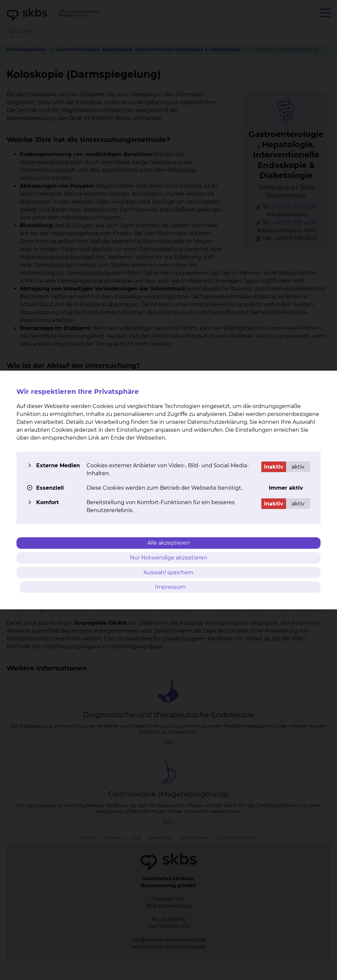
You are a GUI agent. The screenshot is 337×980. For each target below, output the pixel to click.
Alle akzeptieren (169, 543)
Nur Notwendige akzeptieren (169, 557)
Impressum (170, 587)
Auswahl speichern (168, 572)
